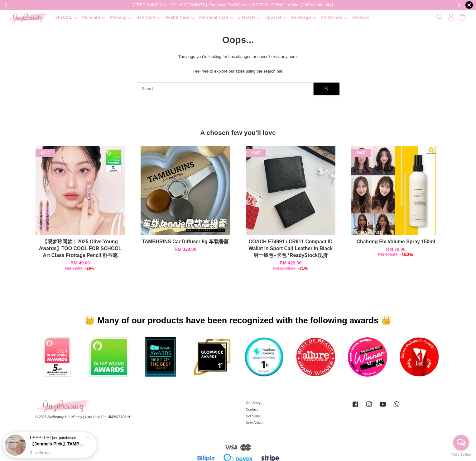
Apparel (276, 17)
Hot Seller (254, 416)
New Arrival (255, 423)
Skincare (94, 17)
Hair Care (149, 17)
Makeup (121, 17)
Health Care (180, 17)
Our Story (253, 403)
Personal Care (216, 17)
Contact (252, 409)
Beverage (304, 17)
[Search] (225, 89)
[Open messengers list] (461, 443)
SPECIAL (66, 17)
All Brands (334, 17)
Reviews (361, 17)
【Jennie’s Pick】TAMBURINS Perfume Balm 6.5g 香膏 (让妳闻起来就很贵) (57, 444)
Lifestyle (250, 17)
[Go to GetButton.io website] (461, 455)
